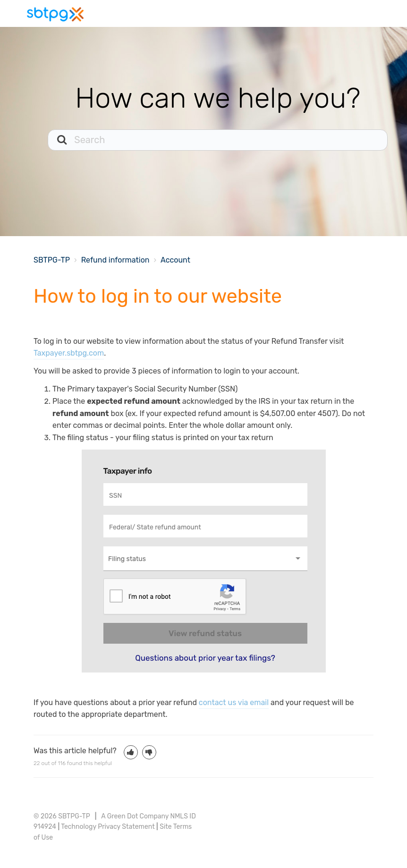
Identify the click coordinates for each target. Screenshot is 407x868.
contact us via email (234, 702)
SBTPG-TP (52, 260)
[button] (131, 752)
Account (175, 260)
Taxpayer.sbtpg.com (69, 353)
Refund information (115, 260)
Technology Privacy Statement (108, 827)
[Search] (218, 140)
